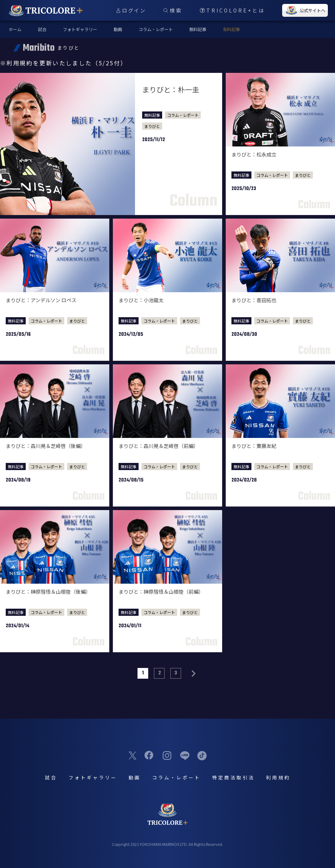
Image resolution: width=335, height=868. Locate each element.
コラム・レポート (156, 29)
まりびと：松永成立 (254, 154)
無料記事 (198, 29)
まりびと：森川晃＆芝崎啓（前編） (159, 446)
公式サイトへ (305, 10)
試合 (42, 29)
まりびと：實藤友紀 (254, 446)
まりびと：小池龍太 (141, 300)
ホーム (15, 29)
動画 (118, 29)
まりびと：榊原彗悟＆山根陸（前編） (161, 592)
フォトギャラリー (80, 29)
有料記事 (231, 29)
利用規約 (278, 777)
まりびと (152, 126)
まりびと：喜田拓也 (254, 300)
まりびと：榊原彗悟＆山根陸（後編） (48, 592)
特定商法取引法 (233, 777)
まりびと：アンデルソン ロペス (41, 300)
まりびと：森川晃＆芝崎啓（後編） (46, 446)
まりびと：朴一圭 (171, 89)
